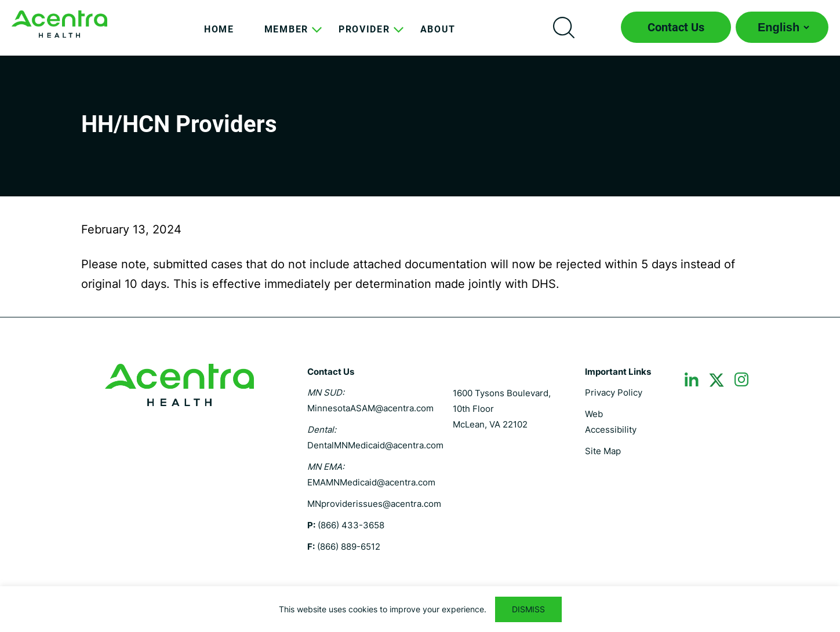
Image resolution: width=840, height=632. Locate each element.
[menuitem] (219, 38)
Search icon (563, 27)
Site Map (603, 451)
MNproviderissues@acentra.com (374, 504)
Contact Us (676, 27)
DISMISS (528, 609)
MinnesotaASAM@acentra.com (370, 408)
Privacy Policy (614, 392)
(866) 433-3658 (351, 525)
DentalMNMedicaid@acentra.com (375, 445)
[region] (420, 609)
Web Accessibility (611, 422)
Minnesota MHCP (59, 24)
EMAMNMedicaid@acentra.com (371, 482)
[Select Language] (782, 27)
